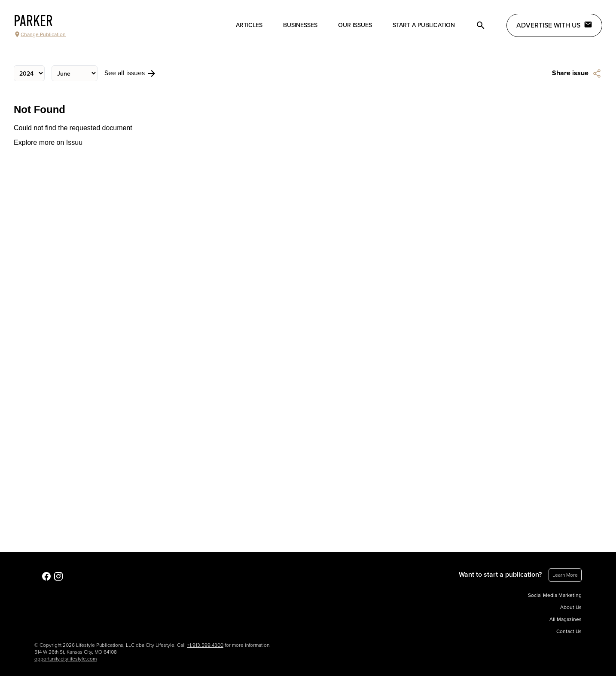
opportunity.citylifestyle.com (66, 659)
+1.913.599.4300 (205, 645)
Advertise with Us (554, 25)
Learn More (565, 575)
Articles (249, 25)
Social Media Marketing (555, 595)
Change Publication (40, 34)
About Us (571, 607)
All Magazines (566, 619)
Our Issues (355, 25)
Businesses (300, 25)
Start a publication (424, 25)
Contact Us (569, 631)
